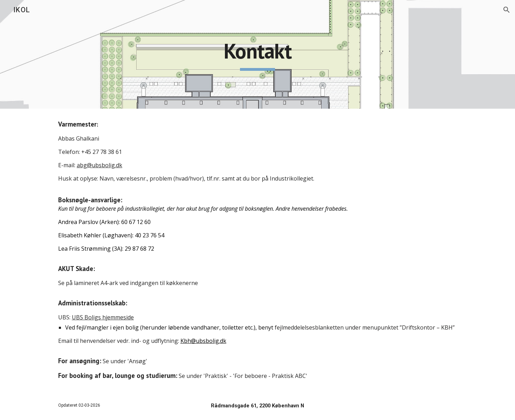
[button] (507, 10)
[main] (257, 55)
